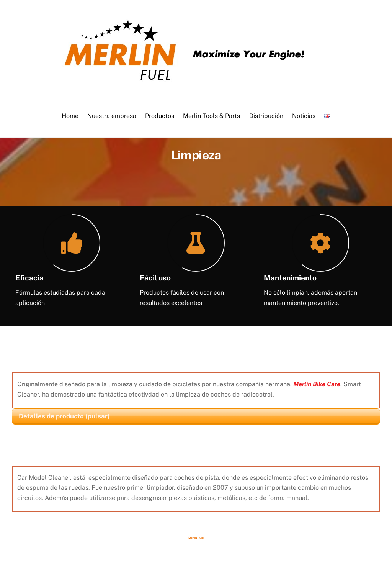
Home (70, 116)
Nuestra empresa (112, 116)
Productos (160, 116)
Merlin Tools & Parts (212, 116)
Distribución (266, 116)
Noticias (304, 116)
